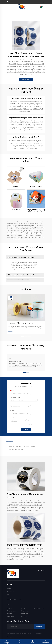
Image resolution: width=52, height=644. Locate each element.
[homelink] (13, 573)
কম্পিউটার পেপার (25, 611)
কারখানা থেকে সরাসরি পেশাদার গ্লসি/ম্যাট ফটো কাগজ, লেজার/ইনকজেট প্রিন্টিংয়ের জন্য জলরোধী (36, 210)
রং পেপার (23, 608)
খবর (8, 597)
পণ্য (8, 594)
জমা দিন (26, 429)
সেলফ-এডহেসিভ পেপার (39, 608)
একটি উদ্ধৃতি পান (26, 80)
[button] (22, 337)
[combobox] (14, 400)
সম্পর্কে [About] (32, 642)
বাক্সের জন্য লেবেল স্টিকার (30, 446)
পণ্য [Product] (19, 642)
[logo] (22, 7)
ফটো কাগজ (10, 608)
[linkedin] (44, 571)
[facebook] (39, 571)
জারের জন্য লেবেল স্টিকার (15, 446)
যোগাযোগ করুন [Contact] (45, 642)
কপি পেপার (9, 614)
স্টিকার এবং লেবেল (11, 611)
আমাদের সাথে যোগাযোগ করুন (14, 600)
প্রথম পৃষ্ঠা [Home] (9, 589)
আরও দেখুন (11, 332)
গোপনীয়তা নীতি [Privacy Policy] (39, 634)
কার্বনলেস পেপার (24, 614)
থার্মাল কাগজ (24, 617)
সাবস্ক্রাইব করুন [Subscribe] (39, 626)
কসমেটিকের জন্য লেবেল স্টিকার (16, 449)
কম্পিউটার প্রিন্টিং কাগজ (36, 186)
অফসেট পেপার (10, 617)
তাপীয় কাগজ (16, 186)
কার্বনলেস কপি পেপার (16, 209)
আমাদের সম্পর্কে (11, 591)
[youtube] (41, 571)
